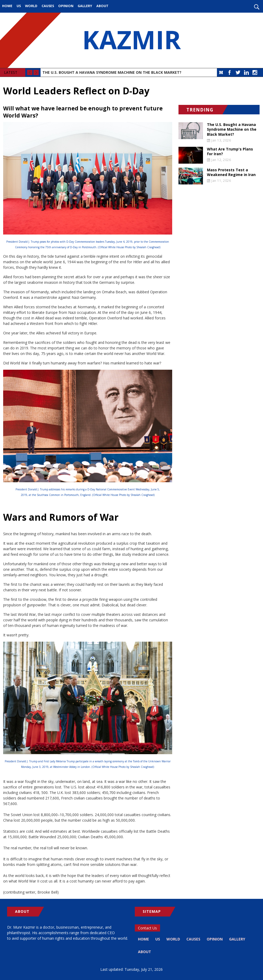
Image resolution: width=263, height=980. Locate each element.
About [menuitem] (102, 6)
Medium (221, 72)
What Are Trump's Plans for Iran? (230, 152)
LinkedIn (246, 72)
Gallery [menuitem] (85, 6)
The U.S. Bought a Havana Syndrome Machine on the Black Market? (112, 72)
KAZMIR (132, 40)
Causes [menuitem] (48, 6)
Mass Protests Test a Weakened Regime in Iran (231, 172)
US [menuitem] (19, 6)
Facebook (230, 72)
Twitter (238, 72)
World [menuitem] (31, 6)
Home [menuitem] (7, 6)
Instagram (255, 72)
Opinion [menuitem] (66, 6)
